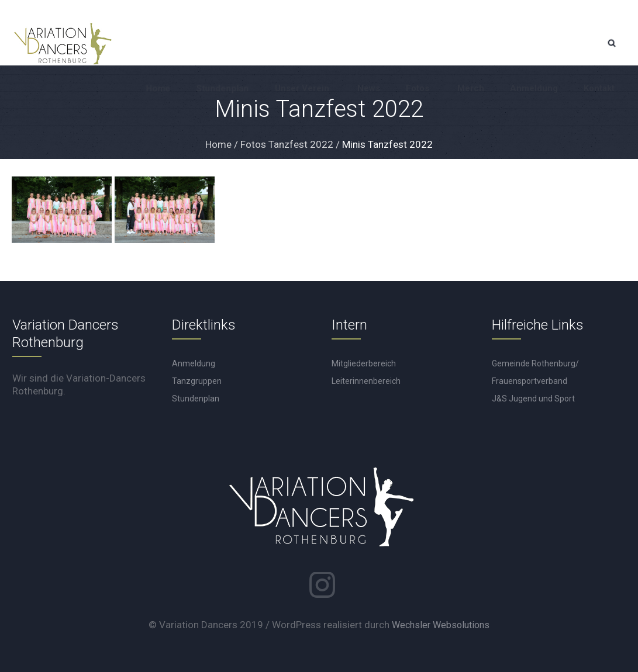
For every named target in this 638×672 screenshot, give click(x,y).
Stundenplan (196, 399)
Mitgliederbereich (364, 363)
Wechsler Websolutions (441, 625)
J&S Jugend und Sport (533, 399)
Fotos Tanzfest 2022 (287, 144)
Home (218, 144)
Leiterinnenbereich (366, 381)
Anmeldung (194, 363)
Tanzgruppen (197, 381)
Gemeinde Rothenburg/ (535, 363)
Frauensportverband (530, 381)
